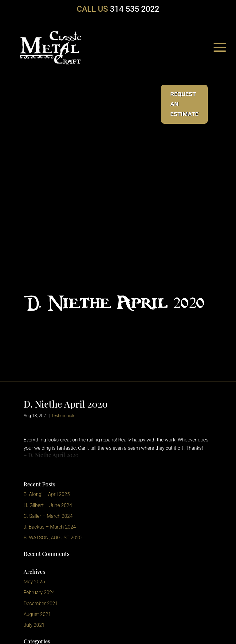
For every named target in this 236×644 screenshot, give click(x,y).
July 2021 (34, 625)
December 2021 (41, 604)
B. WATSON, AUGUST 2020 (53, 538)
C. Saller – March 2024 (48, 516)
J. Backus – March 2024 (50, 527)
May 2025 (34, 582)
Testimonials (63, 416)
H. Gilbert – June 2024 (48, 505)
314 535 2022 (135, 9)
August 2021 (37, 614)
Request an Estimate (184, 104)
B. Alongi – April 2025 (47, 494)
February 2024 (39, 592)
